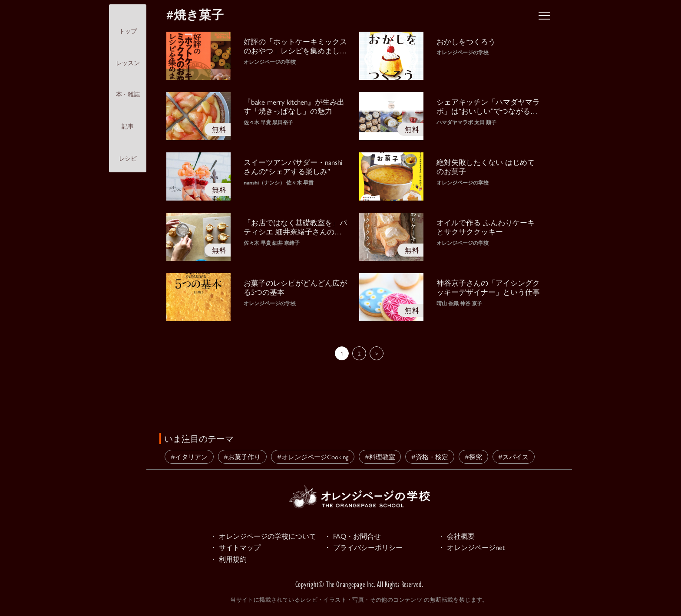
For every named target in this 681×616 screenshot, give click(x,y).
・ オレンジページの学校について (266, 536)
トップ (128, 24)
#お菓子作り (242, 456)
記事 (127, 119)
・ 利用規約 (229, 560)
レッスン (128, 55)
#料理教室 (380, 456)
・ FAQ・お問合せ (354, 536)
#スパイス (513, 456)
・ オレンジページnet (473, 548)
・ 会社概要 (457, 536)
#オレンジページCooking (313, 456)
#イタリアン (189, 456)
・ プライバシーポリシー (366, 548)
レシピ (128, 151)
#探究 (473, 456)
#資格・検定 (430, 456)
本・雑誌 (128, 87)
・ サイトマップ (237, 548)
